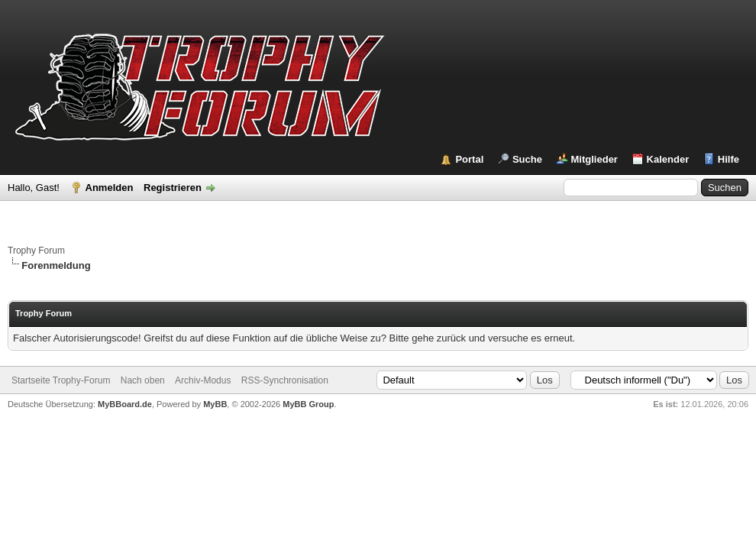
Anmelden (110, 188)
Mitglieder (594, 159)
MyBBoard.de (125, 404)
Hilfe (729, 159)
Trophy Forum (36, 251)
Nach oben (143, 380)
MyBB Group (308, 404)
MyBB (215, 404)
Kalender (668, 159)
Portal (469, 159)
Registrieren (173, 188)
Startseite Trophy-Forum (61, 380)
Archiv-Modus (203, 380)
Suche (527, 159)
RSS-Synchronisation (285, 380)
